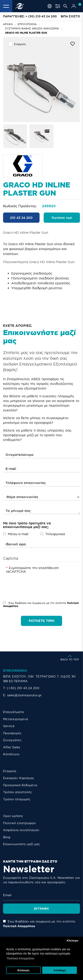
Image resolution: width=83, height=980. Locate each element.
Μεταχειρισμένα (16, 719)
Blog (7, 837)
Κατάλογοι (11, 754)
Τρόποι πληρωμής (17, 799)
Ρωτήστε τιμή (62, 218)
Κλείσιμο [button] (72, 941)
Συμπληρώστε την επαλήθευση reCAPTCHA (32, 570)
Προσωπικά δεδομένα (20, 785)
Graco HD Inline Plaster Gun (26, 33)
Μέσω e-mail (16, 534)
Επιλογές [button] (23, 970)
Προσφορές (12, 733)
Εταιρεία (10, 771)
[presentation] (37, 582)
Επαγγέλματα (13, 712)
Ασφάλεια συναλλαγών (21, 830)
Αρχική (8, 24)
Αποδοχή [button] (59, 970)
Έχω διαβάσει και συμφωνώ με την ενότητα (41, 604)
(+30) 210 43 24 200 (23, 688)
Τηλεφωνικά (53, 534)
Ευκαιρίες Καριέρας (19, 778)
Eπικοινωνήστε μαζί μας (22, 844)
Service (9, 726)
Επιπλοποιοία (27, 24)
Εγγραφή (41, 909)
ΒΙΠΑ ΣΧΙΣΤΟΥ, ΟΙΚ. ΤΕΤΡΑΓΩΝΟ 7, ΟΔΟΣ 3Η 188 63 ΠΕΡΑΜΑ (39, 679)
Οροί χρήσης (13, 816)
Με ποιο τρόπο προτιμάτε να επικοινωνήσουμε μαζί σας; (27, 525)
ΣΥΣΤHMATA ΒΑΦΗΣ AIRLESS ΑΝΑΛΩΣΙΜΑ (32, 28)
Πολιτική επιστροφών (19, 823)
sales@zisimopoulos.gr (24, 695)
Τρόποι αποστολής (18, 792)
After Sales (12, 747)
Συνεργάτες (12, 740)
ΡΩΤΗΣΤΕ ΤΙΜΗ (41, 621)
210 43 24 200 (21, 218)
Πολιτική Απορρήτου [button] (20, 958)
